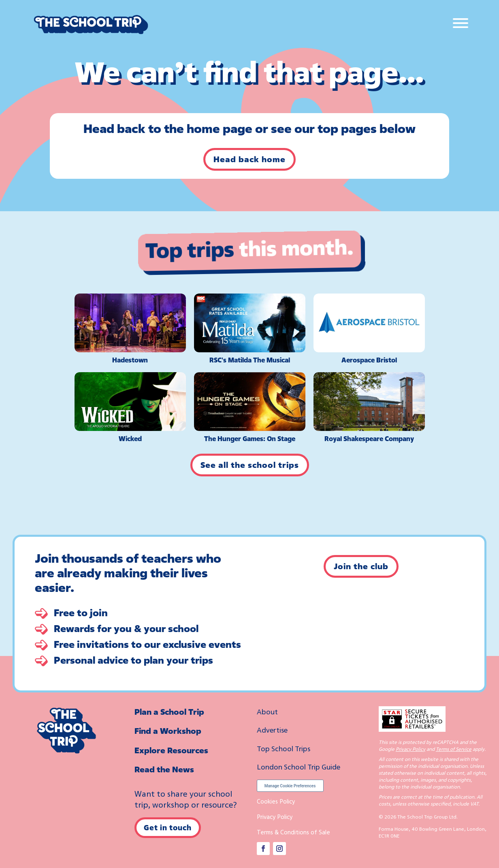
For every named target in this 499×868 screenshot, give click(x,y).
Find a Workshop (168, 731)
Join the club (361, 566)
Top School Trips (284, 748)
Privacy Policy (275, 817)
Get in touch (168, 827)
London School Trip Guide (299, 767)
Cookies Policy (276, 801)
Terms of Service (454, 749)
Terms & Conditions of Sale (293, 832)
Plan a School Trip (169, 712)
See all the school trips (250, 465)
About (267, 712)
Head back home (249, 159)
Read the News (164, 769)
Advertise (272, 730)
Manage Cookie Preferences (290, 786)
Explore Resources (171, 750)
